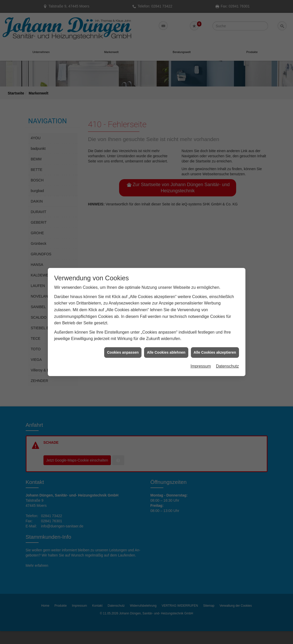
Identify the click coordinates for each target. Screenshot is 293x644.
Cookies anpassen (123, 335)
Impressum (201, 349)
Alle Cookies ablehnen (166, 335)
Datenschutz (228, 349)
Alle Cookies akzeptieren (215, 335)
